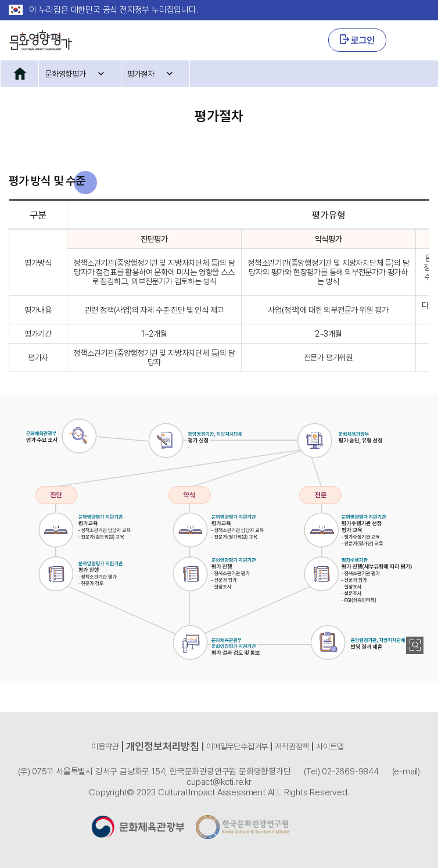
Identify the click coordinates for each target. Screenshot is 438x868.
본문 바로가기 (0, 0)
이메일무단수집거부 (237, 746)
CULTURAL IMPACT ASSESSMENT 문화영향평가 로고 (41, 40)
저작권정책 (292, 746)
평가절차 (141, 74)
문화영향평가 (65, 74)
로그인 (357, 40)
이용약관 (105, 746)
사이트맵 (330, 746)
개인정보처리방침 (163, 746)
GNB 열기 (414, 40)
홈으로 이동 (19, 74)
